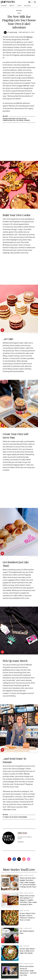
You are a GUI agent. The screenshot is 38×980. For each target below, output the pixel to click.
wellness (28, 6)
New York (19, 11)
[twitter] (19, 859)
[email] (29, 859)
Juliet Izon (13, 32)
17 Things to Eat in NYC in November (15, 817)
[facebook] (14, 859)
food (19, 6)
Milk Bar (29, 37)
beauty (12, 6)
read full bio (21, 842)
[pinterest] (2, 206)
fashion (4, 6)
